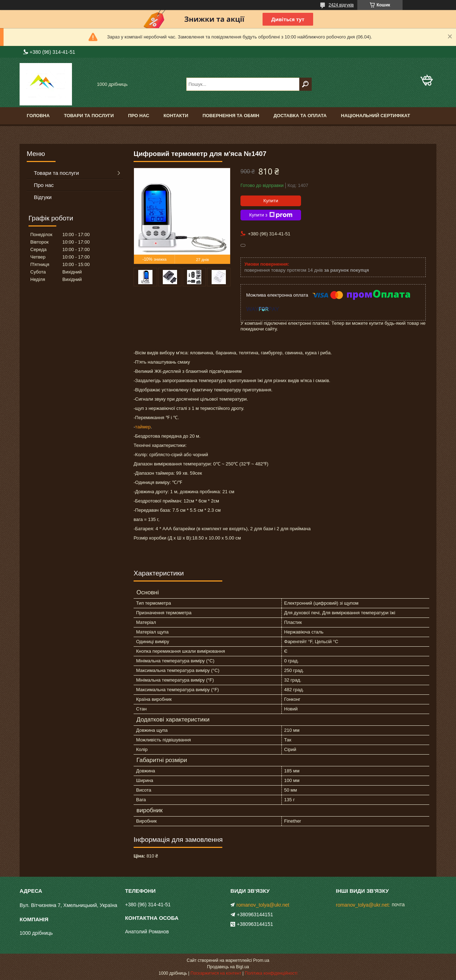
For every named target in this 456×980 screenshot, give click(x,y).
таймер (143, 427)
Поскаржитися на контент (216, 973)
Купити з (271, 215)
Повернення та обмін (231, 116)
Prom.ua (261, 960)
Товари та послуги (89, 116)
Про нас (138, 116)
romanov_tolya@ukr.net (263, 905)
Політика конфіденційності (271, 973)
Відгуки (43, 197)
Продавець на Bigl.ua (228, 967)
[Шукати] (305, 84)
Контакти (176, 116)
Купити (271, 201)
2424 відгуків (341, 5)
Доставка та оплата (300, 116)
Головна (38, 116)
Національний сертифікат (375, 116)
